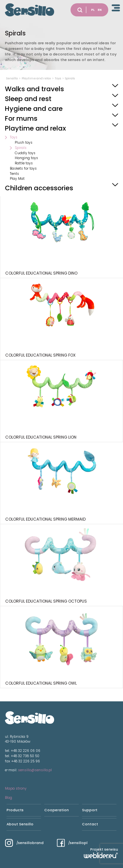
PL (93, 10)
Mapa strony (16, 788)
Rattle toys (24, 163)
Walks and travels (34, 89)
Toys (14, 137)
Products (15, 810)
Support (90, 810)
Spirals (21, 148)
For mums (21, 118)
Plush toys (24, 143)
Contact (90, 824)
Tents (14, 174)
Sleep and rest (28, 99)
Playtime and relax (35, 128)
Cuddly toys (25, 153)
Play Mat (17, 179)
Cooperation (57, 810)
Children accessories (39, 188)
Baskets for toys (23, 168)
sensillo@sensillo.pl (35, 770)
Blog (9, 798)
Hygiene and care (34, 109)
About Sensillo (20, 824)
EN (100, 10)
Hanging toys (26, 158)
